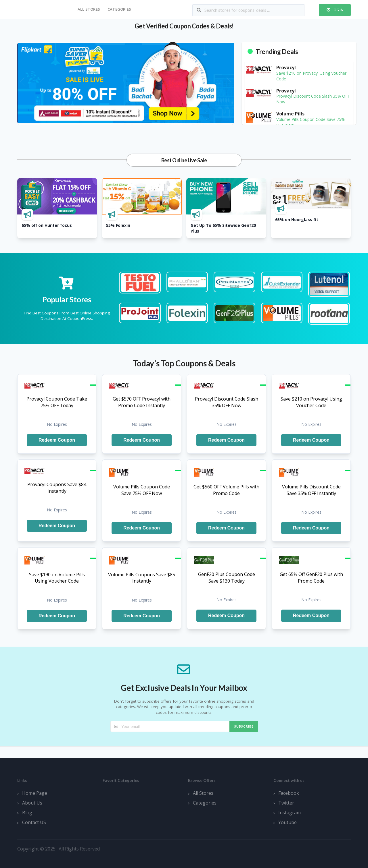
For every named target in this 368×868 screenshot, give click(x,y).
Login (335, 10)
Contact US (34, 822)
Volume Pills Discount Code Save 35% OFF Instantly (311, 490)
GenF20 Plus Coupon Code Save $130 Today (227, 578)
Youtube (287, 822)
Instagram (290, 813)
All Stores (89, 9)
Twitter (286, 803)
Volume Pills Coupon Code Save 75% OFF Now (142, 490)
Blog (27, 813)
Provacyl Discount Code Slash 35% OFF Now (227, 402)
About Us (32, 803)
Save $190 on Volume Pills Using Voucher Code (57, 578)
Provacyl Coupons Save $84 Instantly (57, 488)
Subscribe (244, 726)
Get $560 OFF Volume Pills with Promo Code (226, 490)
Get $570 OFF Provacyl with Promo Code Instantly (142, 402)
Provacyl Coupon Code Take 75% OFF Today (57, 402)
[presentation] (22, 82)
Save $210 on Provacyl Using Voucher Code (311, 402)
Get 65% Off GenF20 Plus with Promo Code (311, 578)
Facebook (289, 793)
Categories (119, 9)
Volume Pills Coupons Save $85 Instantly (142, 578)
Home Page (35, 793)
